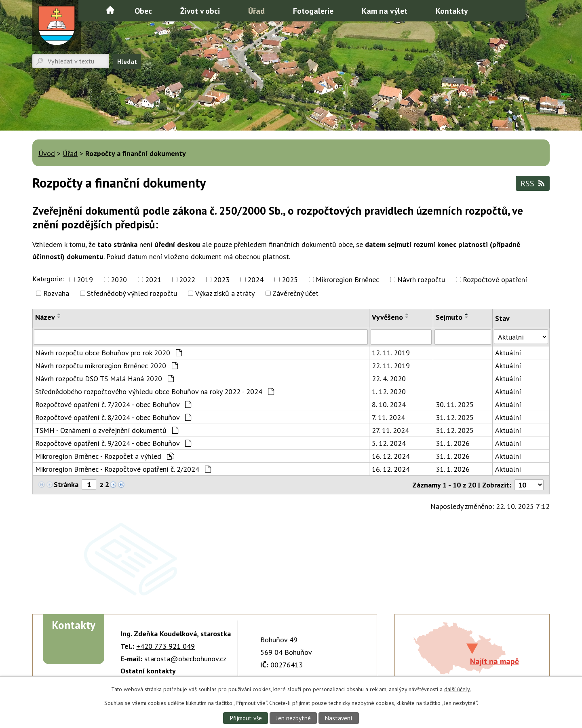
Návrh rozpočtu (421, 280)
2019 (85, 280)
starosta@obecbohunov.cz (185, 659)
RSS (533, 183)
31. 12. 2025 (455, 417)
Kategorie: (48, 279)
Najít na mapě (494, 661)
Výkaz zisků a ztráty (225, 293)
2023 (221, 280)
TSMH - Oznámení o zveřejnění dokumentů (107, 430)
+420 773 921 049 (166, 646)
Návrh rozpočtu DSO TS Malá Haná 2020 (104, 379)
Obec (143, 11)
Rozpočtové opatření (495, 280)
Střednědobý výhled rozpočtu (132, 293)
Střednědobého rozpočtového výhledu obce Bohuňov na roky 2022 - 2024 (155, 391)
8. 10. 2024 (389, 404)
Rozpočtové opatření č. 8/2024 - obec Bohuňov (113, 417)
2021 (153, 280)
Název (45, 317)
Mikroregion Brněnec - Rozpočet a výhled (105, 456)
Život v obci (200, 11)
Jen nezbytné (293, 718)
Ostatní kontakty (148, 671)
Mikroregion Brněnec (347, 280)
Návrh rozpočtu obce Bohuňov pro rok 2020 (109, 353)
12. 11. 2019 (391, 353)
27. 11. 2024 (390, 430)
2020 (119, 280)
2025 (290, 280)
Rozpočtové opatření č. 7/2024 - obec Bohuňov (113, 404)
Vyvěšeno (387, 317)
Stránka (66, 484)
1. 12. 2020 (389, 391)
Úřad (256, 11)
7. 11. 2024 (388, 417)
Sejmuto (449, 317)
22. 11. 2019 (391, 366)
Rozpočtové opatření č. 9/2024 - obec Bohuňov (113, 443)
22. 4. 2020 (389, 379)
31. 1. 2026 (453, 443)
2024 (255, 280)
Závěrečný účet (295, 293)
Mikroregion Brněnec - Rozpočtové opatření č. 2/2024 (123, 469)
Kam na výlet (385, 11)
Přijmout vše (246, 718)
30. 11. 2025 (455, 404)
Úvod (110, 10)
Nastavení (338, 718)
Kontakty (452, 11)
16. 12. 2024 (391, 456)
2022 (187, 280)
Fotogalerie (313, 11)
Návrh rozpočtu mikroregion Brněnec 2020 (106, 366)
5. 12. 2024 (389, 443)
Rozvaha (56, 293)
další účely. (458, 689)
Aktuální (508, 353)
